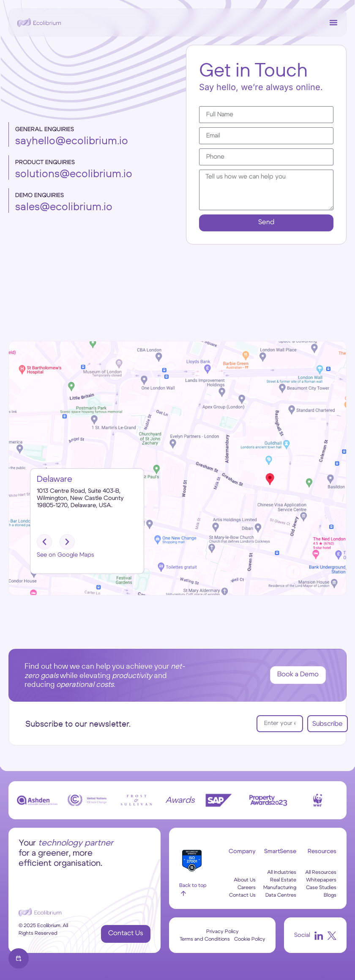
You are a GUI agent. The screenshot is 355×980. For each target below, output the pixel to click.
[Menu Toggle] (333, 22)
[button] (44, 542)
